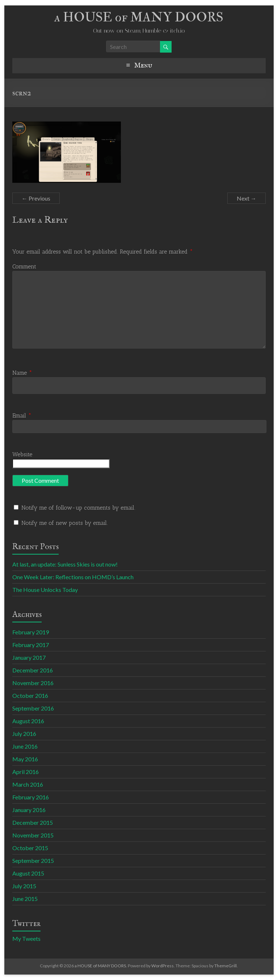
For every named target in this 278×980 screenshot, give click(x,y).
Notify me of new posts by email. (65, 523)
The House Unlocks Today (45, 590)
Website (22, 454)
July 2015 (24, 886)
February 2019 (31, 632)
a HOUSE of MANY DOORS (139, 17)
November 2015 (33, 835)
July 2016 (24, 734)
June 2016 (25, 746)
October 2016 (30, 695)
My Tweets (26, 938)
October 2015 (30, 848)
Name (22, 373)
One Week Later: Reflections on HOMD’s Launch (73, 577)
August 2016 (28, 721)
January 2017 (29, 657)
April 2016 (26, 772)
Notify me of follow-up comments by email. (78, 508)
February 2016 (31, 797)
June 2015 (25, 899)
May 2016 (25, 759)
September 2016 (33, 708)
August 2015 (28, 873)
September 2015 (33, 860)
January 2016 (29, 810)
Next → (247, 198)
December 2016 (33, 670)
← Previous (36, 198)
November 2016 (33, 683)
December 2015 (33, 822)
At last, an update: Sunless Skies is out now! (65, 564)
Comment (24, 266)
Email (22, 415)
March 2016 (28, 784)
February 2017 (31, 645)
